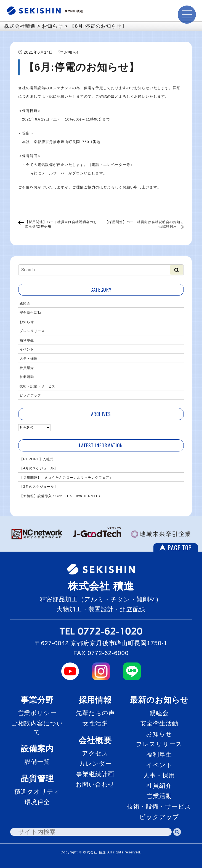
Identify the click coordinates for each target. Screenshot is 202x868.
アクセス (95, 753)
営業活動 (27, 377)
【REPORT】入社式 (37, 459)
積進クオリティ (37, 792)
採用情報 (95, 700)
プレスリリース (32, 331)
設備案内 (37, 748)
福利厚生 (27, 340)
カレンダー (95, 764)
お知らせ (27, 322)
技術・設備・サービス (38, 386)
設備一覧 (37, 762)
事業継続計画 (95, 774)
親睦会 (25, 303)
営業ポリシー (37, 713)
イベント (27, 349)
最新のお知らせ (159, 700)
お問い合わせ (95, 785)
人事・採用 (29, 358)
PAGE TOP (180, 547)
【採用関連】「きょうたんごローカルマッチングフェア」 (66, 478)
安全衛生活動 (30, 313)
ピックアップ (30, 395)
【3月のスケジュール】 (39, 487)
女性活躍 (95, 723)
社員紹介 (27, 368)
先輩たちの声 (95, 713)
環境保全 (37, 802)
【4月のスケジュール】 (39, 468)
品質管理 (37, 778)
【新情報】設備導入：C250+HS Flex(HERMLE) (60, 496)
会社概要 (95, 740)
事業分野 (37, 700)
